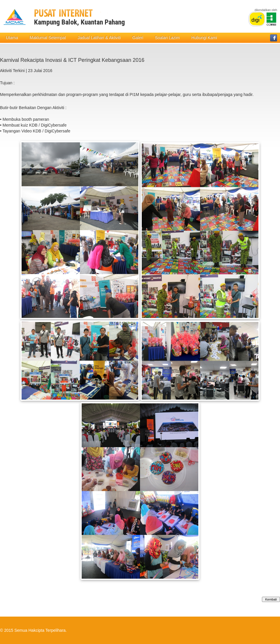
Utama (12, 38)
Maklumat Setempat (48, 38)
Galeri (138, 38)
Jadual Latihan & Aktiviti (99, 38)
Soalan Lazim (167, 38)
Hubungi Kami (204, 38)
